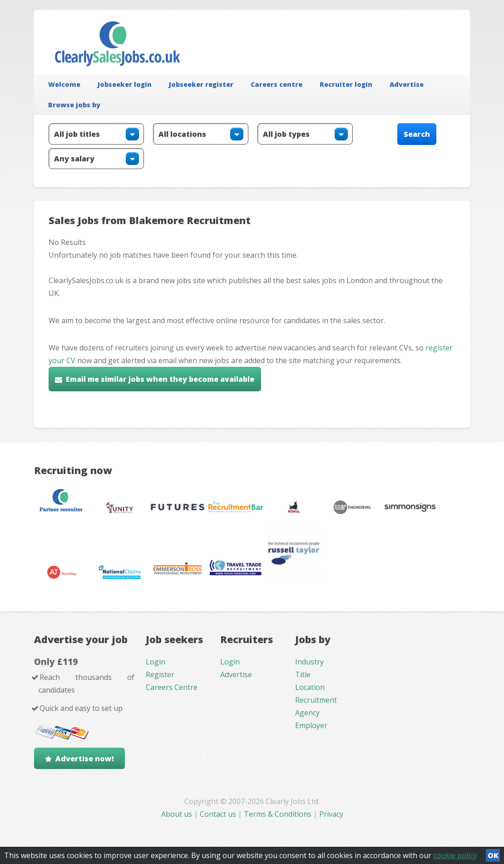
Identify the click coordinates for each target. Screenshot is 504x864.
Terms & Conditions (278, 814)
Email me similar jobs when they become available (160, 379)
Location (310, 687)
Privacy (331, 814)
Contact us (219, 814)
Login (156, 662)
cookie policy (455, 855)
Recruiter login (346, 84)
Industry (309, 662)
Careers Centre (172, 687)
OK (493, 855)
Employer (311, 725)
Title (303, 674)
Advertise (407, 84)
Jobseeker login (125, 84)
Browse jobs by (74, 105)
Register (160, 674)
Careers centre (277, 84)
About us (178, 814)
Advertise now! (85, 759)
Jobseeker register (201, 84)
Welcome (64, 84)
